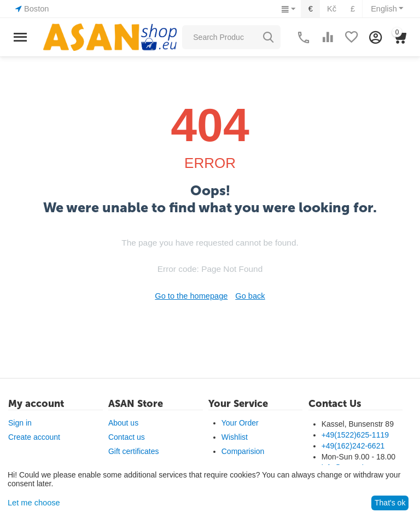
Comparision (243, 451)
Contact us (127, 437)
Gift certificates (134, 451)
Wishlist (235, 437)
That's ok (390, 503)
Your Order (240, 423)
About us (123, 423)
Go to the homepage (192, 296)
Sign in (20, 423)
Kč (334, 9)
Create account (34, 437)
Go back (249, 296)
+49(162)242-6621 (353, 446)
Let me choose (33, 503)
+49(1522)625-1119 (355, 435)
